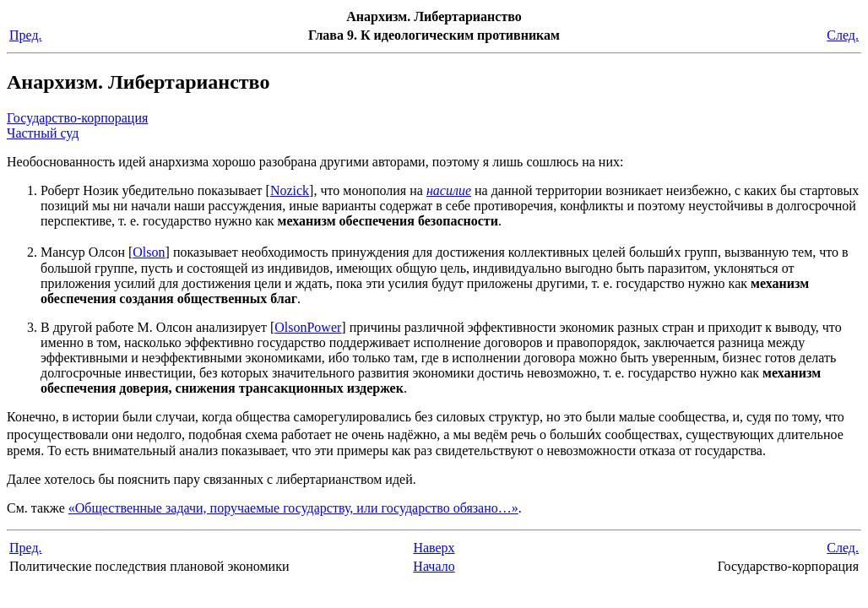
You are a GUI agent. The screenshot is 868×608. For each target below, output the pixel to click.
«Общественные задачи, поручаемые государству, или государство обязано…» (293, 508)
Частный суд (43, 133)
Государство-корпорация (77, 118)
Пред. (26, 35)
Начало (434, 566)
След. (843, 35)
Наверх (434, 548)
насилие (449, 190)
